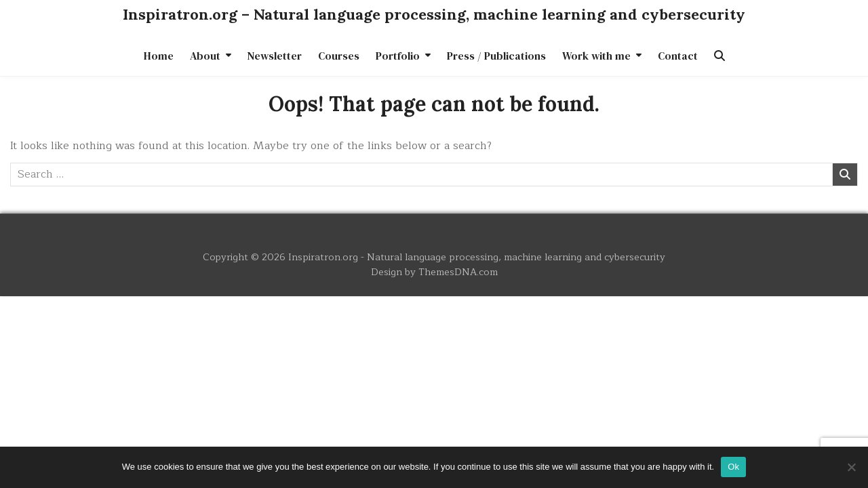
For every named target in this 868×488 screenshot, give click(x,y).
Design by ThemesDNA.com (434, 272)
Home (159, 56)
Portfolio (398, 56)
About (205, 56)
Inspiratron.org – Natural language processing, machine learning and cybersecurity (434, 14)
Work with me (596, 56)
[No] (851, 467)
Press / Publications (496, 56)
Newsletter (275, 56)
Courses (339, 56)
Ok (733, 467)
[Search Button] (719, 56)
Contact (678, 56)
